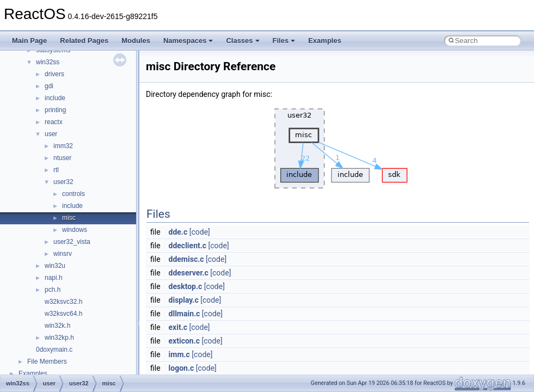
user (51, 134)
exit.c (178, 327)
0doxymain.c (54, 350)
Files (284, 41)
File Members (47, 362)
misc (69, 218)
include (55, 98)
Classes (243, 41)
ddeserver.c (189, 273)
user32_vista (72, 242)
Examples (325, 41)
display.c (184, 300)
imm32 (63, 146)
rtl (56, 170)
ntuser (62, 158)
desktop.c (186, 286)
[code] (200, 232)
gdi (49, 86)
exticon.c (185, 341)
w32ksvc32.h (63, 302)
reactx (54, 122)
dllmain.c (185, 314)
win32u (55, 266)
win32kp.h (59, 338)
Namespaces (188, 41)
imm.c (179, 354)
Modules (136, 41)
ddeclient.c (188, 246)
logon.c (182, 368)
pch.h (53, 290)
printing (55, 110)
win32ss (48, 62)
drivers (54, 74)
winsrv (63, 254)
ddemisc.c (186, 259)
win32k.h (57, 326)
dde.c (178, 232)
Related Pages (84, 41)
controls (73, 194)
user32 (63, 182)
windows (75, 230)
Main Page (29, 41)
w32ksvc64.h (63, 314)
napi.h (54, 278)
